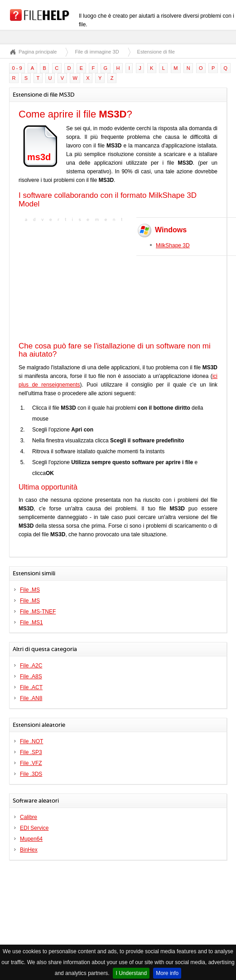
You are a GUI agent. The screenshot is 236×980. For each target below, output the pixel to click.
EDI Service (34, 828)
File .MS (30, 590)
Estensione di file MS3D (164, 52)
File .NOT (31, 741)
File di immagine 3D (97, 52)
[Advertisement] (75, 281)
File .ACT (31, 687)
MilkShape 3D (173, 245)
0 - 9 (17, 68)
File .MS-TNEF (38, 612)
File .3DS (31, 774)
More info (167, 973)
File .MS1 (31, 622)
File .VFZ (31, 763)
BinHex (29, 850)
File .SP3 (31, 752)
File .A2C (31, 666)
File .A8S (31, 676)
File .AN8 (31, 698)
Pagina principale (38, 52)
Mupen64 (31, 839)
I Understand (131, 973)
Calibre (29, 817)
